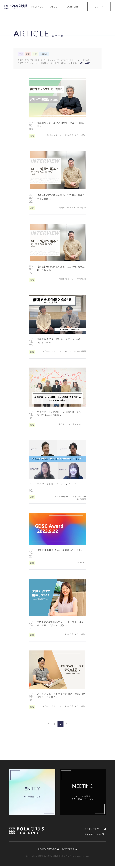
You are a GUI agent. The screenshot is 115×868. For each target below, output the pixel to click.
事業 (28, 54)
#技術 (21, 60)
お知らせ (44, 54)
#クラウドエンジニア (50, 60)
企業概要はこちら (94, 836)
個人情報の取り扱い (48, 850)
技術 (21, 54)
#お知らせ (45, 63)
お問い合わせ (70, 850)
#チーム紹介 (85, 63)
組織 (35, 54)
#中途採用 (74, 63)
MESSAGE (37, 7)
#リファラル (23, 63)
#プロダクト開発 (32, 60)
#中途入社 (87, 60)
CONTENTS (73, 7)
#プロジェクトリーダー (71, 60)
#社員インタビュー (60, 63)
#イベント (35, 63)
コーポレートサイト (95, 830)
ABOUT (55, 7)
